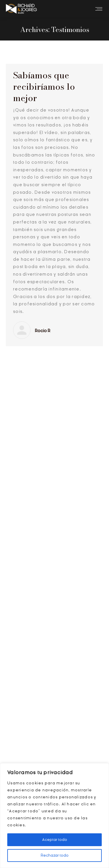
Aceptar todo (55, 840)
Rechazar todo (55, 855)
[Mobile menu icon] (99, 9)
